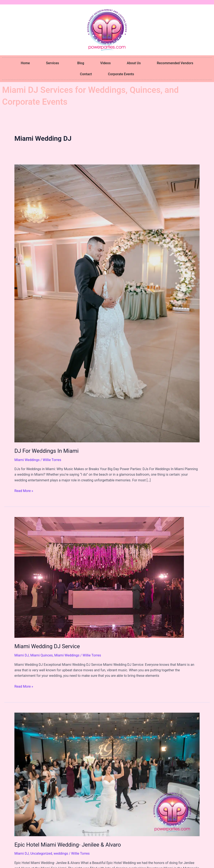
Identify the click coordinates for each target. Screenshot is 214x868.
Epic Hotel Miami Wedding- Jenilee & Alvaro (68, 845)
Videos (105, 63)
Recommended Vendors (175, 63)
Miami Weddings (27, 460)
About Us (134, 63)
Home (25, 63)
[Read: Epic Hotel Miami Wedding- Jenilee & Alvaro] (107, 774)
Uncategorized (41, 853)
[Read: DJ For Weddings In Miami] (107, 303)
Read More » (24, 490)
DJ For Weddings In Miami (47, 451)
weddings (61, 853)
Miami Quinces (42, 655)
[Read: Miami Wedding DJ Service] (99, 577)
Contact (86, 74)
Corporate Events (121, 74)
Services (54, 63)
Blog (81, 63)
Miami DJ (22, 655)
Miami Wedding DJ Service (47, 646)
